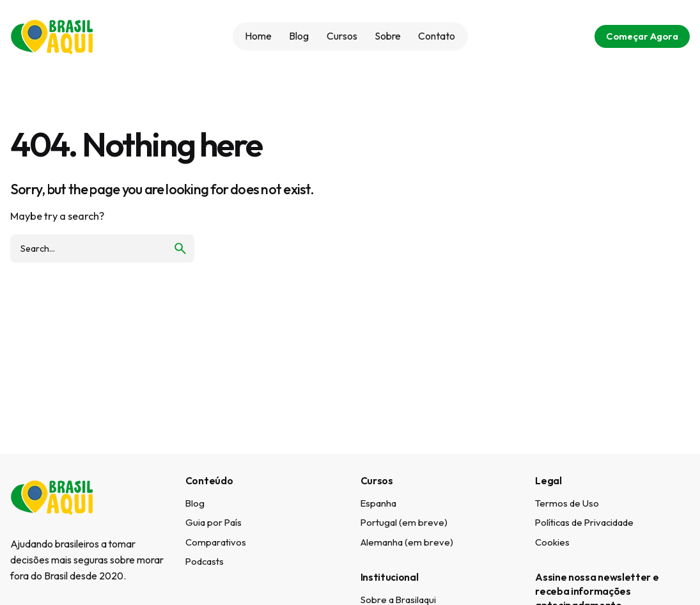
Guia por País (214, 522)
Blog (195, 503)
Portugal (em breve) (404, 522)
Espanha (378, 503)
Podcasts (205, 561)
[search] (180, 249)
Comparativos (216, 542)
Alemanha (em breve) (407, 542)
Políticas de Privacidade (584, 522)
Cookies (552, 542)
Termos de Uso (567, 503)
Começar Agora (642, 36)
